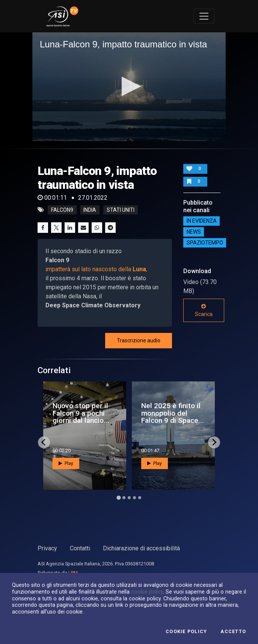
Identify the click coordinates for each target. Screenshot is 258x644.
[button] (129, 86)
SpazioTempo (205, 243)
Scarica (204, 310)
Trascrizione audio (139, 340)
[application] (129, 87)
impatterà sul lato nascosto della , (96, 269)
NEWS (194, 232)
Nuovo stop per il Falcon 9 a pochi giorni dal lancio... (81, 413)
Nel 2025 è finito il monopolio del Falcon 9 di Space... (173, 413)
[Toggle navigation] (204, 16)
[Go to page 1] (118, 497)
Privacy (47, 548)
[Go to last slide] (44, 442)
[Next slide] (214, 442)
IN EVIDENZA (202, 221)
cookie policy (147, 592)
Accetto (233, 632)
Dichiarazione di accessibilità (141, 548)
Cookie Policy (186, 632)
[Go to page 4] (134, 498)
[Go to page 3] (129, 498)
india (90, 210)
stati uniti (121, 210)
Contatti (80, 548)
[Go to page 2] (124, 498)
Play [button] (66, 463)
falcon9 (62, 210)
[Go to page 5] (140, 498)
